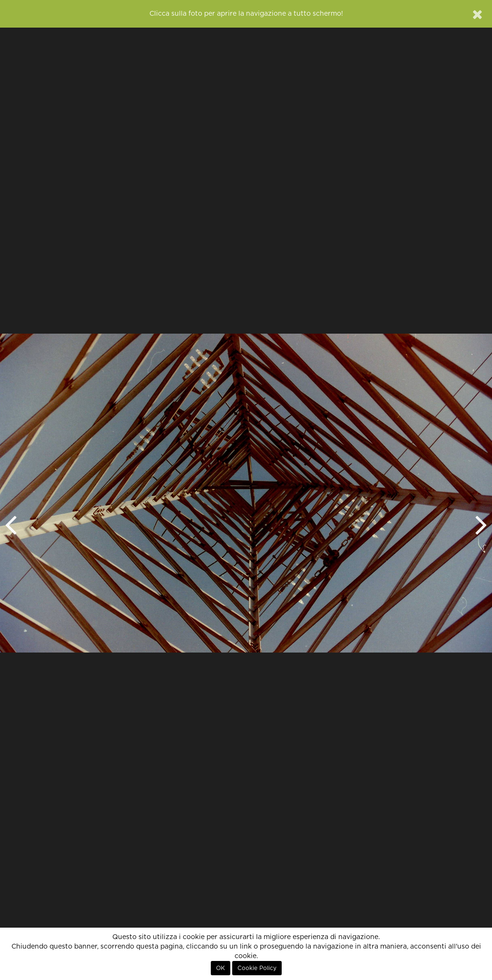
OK (221, 968)
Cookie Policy (257, 968)
